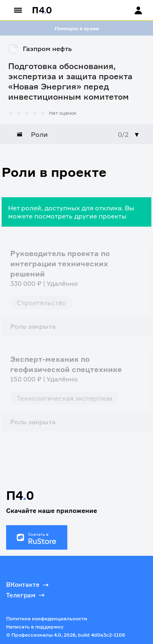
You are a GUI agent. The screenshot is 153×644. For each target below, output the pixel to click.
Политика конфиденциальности (47, 618)
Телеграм (26, 595)
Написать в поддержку (35, 627)
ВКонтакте (28, 585)
